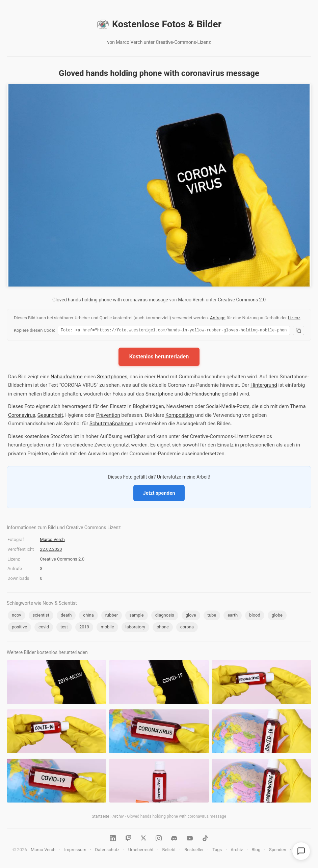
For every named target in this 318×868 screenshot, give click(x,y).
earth (233, 616)
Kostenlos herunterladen (159, 358)
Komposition (180, 416)
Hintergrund (264, 386)
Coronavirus (22, 416)
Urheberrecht (141, 851)
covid (44, 628)
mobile (107, 628)
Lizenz (294, 318)
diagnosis (165, 616)
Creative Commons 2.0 (242, 300)
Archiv (118, 817)
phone (163, 628)
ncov (17, 616)
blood (255, 616)
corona (187, 628)
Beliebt (169, 851)
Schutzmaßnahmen (111, 425)
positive (19, 628)
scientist (41, 616)
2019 (84, 628)
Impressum (75, 851)
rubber (112, 616)
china (88, 616)
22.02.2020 (51, 550)
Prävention (108, 416)
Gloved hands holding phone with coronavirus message (110, 300)
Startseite (101, 817)
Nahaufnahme (67, 378)
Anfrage (218, 318)
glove (191, 616)
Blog (256, 851)
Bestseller (194, 851)
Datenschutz (107, 851)
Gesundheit (50, 416)
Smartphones (112, 378)
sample (137, 616)
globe (277, 616)
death (66, 616)
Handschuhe (206, 395)
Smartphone (159, 395)
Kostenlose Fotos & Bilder (159, 24)
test (64, 628)
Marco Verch (191, 300)
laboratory (135, 628)
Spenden (278, 851)
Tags (217, 851)
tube (212, 616)
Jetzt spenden (159, 494)
